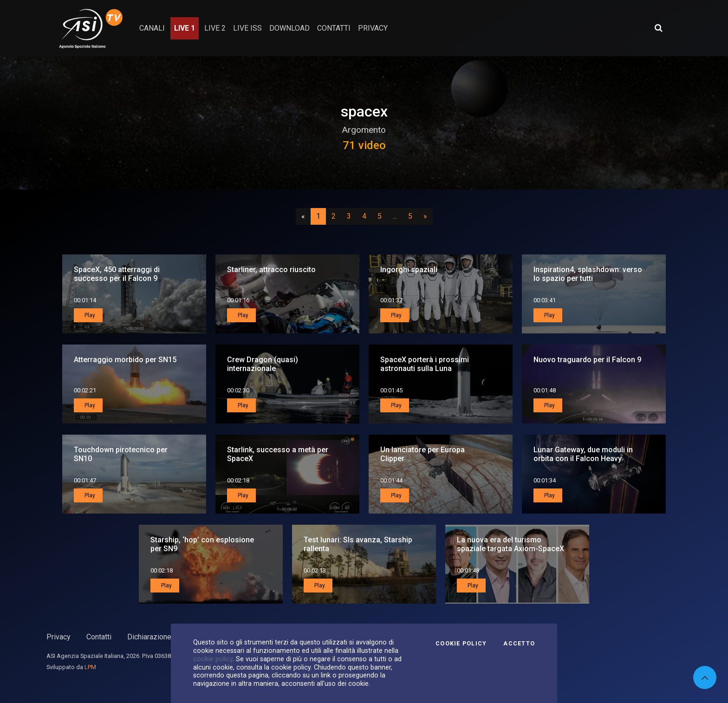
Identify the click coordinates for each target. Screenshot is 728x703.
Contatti (99, 637)
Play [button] (89, 315)
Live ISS (247, 28)
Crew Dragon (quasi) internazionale (263, 364)
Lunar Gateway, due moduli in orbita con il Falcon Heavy (583, 454)
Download (289, 28)
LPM (90, 667)
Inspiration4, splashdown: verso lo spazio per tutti (588, 274)
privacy (373, 28)
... (397, 216)
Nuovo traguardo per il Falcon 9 (587, 360)
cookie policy (213, 659)
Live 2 (215, 28)
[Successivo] (425, 216)
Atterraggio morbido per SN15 (125, 360)
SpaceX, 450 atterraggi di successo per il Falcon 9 (117, 274)
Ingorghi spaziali (409, 270)
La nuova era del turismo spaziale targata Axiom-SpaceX (510, 544)
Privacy (58, 637)
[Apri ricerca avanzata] (658, 28)
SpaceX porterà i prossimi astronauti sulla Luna (425, 364)
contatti (334, 28)
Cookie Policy (461, 644)
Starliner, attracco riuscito (271, 270)
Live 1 (185, 28)
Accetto (519, 644)
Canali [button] (152, 28)
